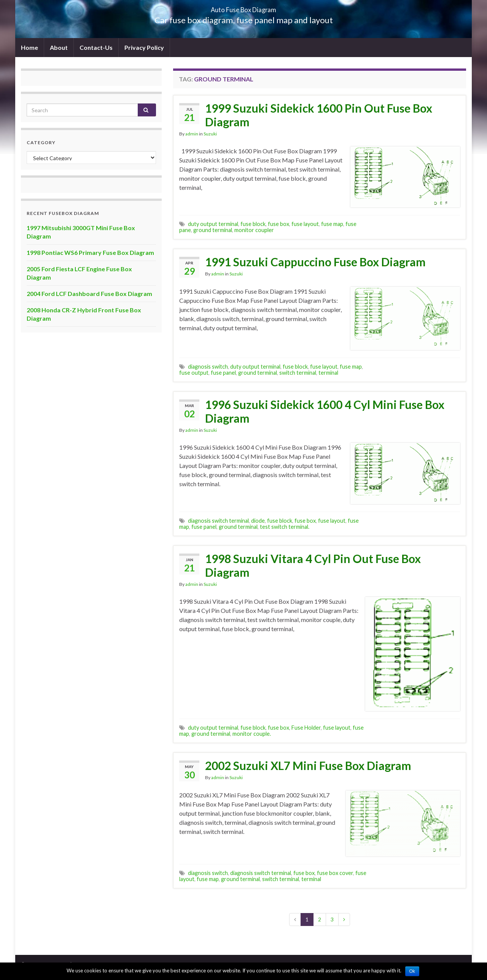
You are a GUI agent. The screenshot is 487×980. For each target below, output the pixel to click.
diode (258, 521)
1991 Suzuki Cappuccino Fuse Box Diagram (315, 262)
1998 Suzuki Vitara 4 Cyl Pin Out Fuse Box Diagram (313, 565)
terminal (328, 373)
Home (29, 47)
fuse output (194, 373)
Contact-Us (96, 47)
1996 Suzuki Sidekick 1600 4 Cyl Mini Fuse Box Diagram (325, 411)
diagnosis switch (208, 367)
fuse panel (223, 373)
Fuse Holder (306, 728)
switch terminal (298, 373)
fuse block (253, 224)
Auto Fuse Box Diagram (244, 7)
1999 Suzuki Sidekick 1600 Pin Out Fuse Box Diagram (319, 115)
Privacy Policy (144, 47)
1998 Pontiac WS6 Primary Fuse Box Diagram (90, 252)
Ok (412, 971)
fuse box (279, 224)
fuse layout (305, 224)
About (59, 47)
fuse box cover (335, 873)
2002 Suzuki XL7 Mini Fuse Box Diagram (308, 765)
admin (192, 134)
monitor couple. (252, 734)
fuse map (332, 224)
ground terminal (213, 230)
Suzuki (210, 134)
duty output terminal (213, 224)
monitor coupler (254, 230)
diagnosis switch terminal (218, 521)
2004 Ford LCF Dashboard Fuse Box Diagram (89, 294)
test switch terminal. (285, 527)
